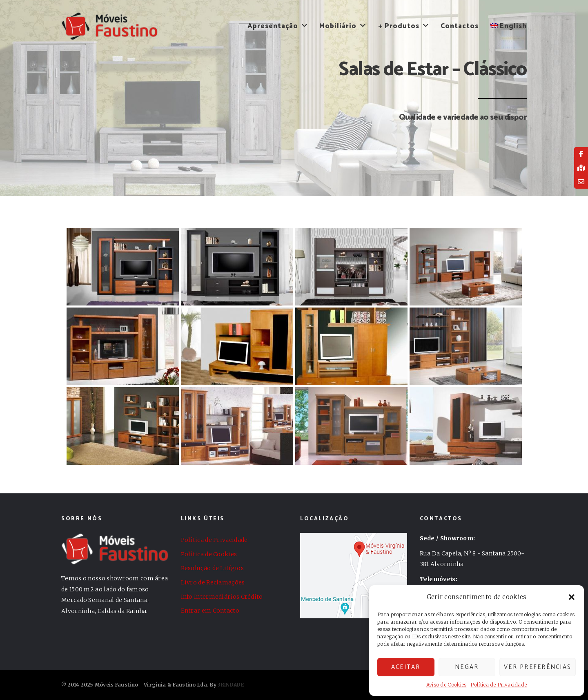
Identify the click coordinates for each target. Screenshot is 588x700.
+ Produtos (399, 26)
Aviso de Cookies (447, 685)
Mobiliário (338, 26)
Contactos (460, 26)
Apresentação (273, 26)
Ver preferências (538, 667)
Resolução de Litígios (212, 568)
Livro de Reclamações (213, 582)
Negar (467, 667)
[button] (572, 597)
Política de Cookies (209, 554)
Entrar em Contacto (210, 611)
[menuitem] (506, 26)
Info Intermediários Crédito (222, 597)
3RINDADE (231, 685)
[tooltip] (581, 154)
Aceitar (406, 667)
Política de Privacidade (499, 685)
